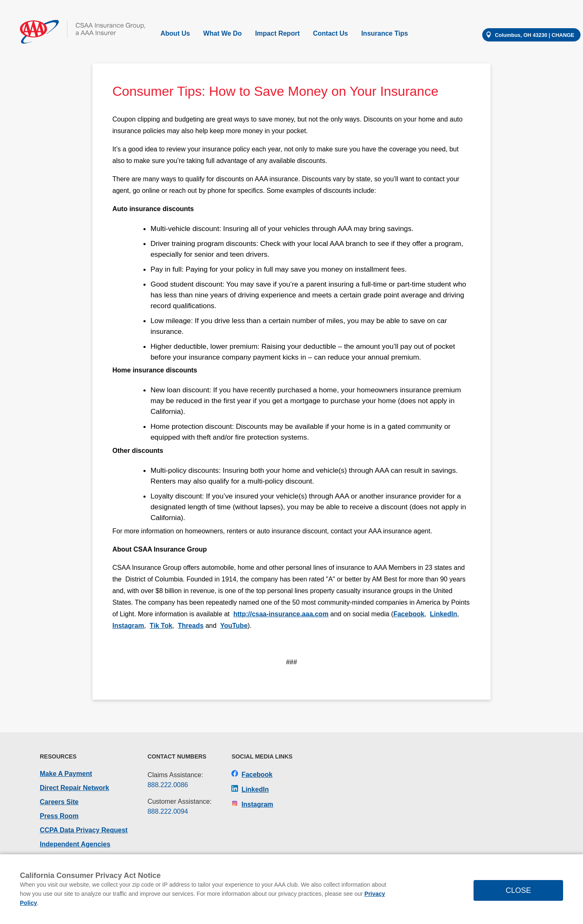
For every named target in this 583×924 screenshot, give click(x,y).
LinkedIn (444, 614)
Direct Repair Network (74, 788)
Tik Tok (161, 626)
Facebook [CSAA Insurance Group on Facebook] (252, 774)
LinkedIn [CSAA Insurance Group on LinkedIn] (250, 789)
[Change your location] (531, 35)
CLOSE (518, 890)
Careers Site (59, 802)
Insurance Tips (385, 33)
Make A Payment (66, 774)
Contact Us (330, 33)
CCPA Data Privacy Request (84, 830)
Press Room (59, 816)
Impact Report (277, 33)
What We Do (222, 33)
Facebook (409, 614)
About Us (175, 33)
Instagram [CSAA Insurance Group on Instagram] (252, 804)
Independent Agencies (75, 844)
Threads (191, 626)
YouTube (234, 626)
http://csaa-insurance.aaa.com (281, 614)
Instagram (128, 626)
